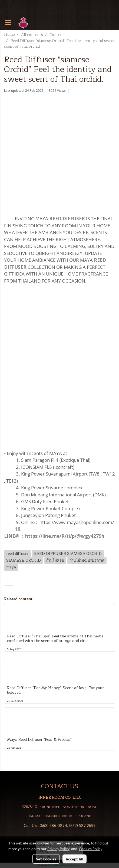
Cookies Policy (91, 849)
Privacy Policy (58, 849)
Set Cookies (46, 859)
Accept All (75, 859)
